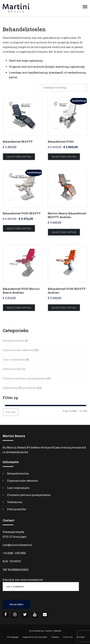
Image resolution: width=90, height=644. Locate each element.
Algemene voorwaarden (35, 637)
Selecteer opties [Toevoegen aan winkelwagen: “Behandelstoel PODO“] (64, 157)
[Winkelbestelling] (64, 88)
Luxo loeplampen (18, 488)
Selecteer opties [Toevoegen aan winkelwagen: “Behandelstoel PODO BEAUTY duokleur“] (64, 308)
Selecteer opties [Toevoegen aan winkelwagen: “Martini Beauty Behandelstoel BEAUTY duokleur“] (64, 232)
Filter (11, 412)
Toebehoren (15, 502)
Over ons (68, 637)
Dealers (55, 637)
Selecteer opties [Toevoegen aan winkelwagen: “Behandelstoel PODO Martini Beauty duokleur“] (19, 308)
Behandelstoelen (18, 473)
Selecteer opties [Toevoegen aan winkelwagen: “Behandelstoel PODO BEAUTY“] (19, 228)
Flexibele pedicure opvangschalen (29, 495)
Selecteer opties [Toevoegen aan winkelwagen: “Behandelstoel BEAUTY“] (19, 157)
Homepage (13, 637)
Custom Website (53, 631)
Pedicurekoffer (17, 509)
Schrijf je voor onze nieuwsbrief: (41, 585)
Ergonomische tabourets (23, 481)
